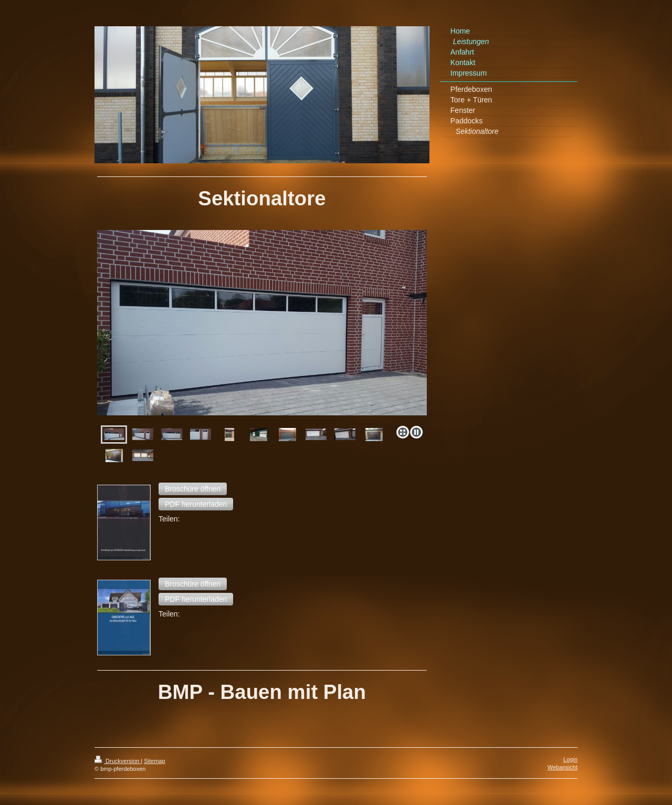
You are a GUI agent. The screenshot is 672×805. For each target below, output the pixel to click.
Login (570, 759)
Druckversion (118, 761)
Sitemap (154, 761)
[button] (193, 489)
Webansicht (563, 767)
